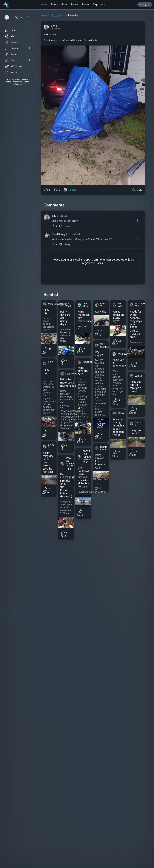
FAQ (9, 79)
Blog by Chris (58, 15)
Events (86, 4)
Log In (65, 260)
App (103, 4)
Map (95, 4)
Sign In (145, 5)
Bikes (64, 4)
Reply (68, 226)
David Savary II (60, 234)
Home (44, 4)
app (88, 260)
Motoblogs (14, 66)
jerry (54, 216)
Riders (54, 4)
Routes (75, 4)
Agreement (18, 82)
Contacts (16, 79)
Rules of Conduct (21, 83)
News (11, 72)
